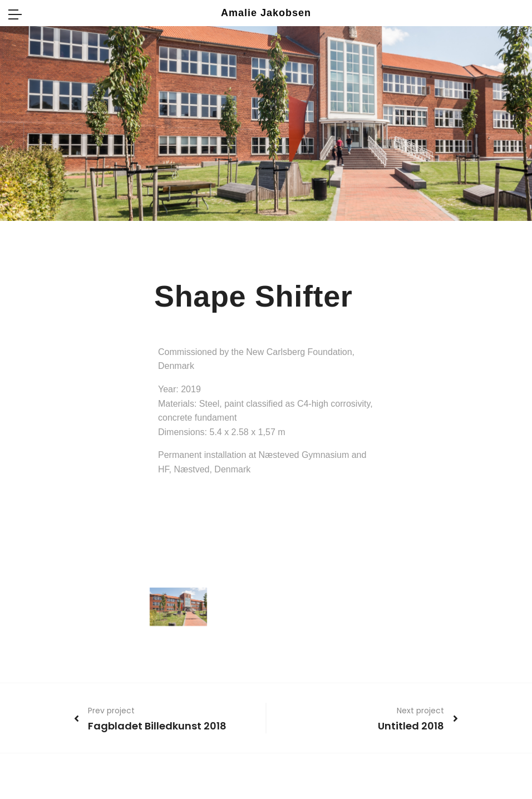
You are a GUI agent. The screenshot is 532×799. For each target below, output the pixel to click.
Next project (420, 711)
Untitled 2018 (411, 726)
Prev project (111, 711)
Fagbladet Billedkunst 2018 (157, 726)
